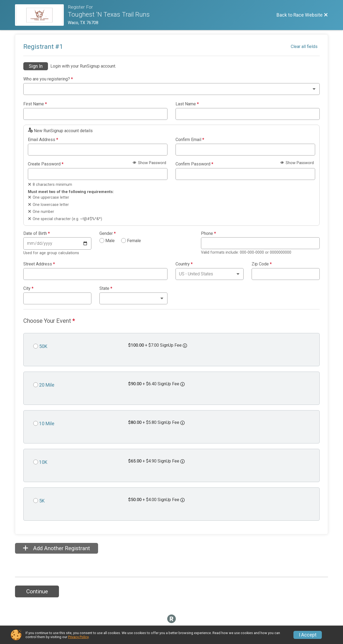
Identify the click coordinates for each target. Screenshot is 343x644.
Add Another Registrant (57, 548)
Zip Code (262, 264)
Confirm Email (190, 140)
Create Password (46, 164)
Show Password (149, 163)
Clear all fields (304, 47)
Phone (208, 234)
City (28, 288)
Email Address (43, 140)
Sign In (36, 66)
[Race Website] (41, 15)
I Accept (308, 635)
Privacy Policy (78, 637)
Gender (108, 234)
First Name (35, 104)
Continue (37, 591)
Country (184, 264)
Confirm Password (194, 164)
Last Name (187, 104)
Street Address (39, 264)
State (106, 288)
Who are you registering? (48, 79)
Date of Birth (37, 234)
